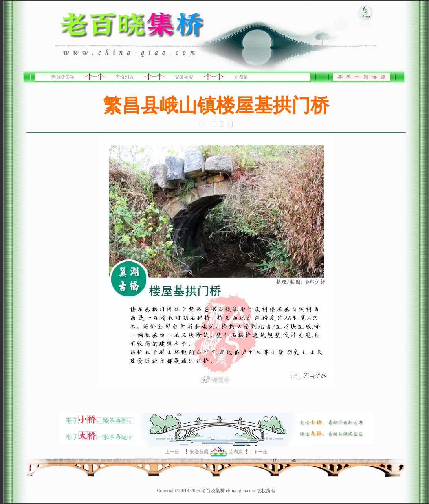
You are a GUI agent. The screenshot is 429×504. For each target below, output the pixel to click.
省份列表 (125, 77)
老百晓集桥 (63, 77)
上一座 (172, 452)
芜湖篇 (241, 77)
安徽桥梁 (184, 77)
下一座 (260, 452)
